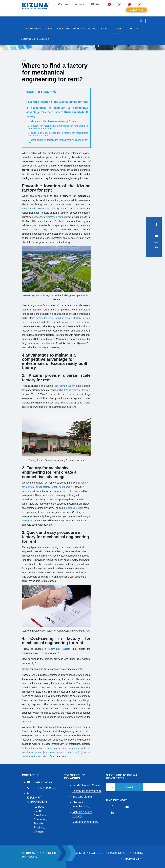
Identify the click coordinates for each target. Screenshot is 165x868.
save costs (61, 735)
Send (129, 787)
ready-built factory (81, 390)
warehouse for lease (79, 748)
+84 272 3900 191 (45, 788)
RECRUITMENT (133, 859)
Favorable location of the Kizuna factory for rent (57, 102)
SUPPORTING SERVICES (86, 29)
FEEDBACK (43, 39)
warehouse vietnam (57, 748)
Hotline (79, 4)
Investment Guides (87, 853)
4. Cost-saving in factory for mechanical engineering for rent (58, 141)
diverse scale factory (72, 322)
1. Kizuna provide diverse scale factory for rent (52, 121)
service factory (40, 217)
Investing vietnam (83, 797)
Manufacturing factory (85, 822)
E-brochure (137, 10)
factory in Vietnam (57, 217)
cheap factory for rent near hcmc (53, 487)
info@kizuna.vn (43, 782)
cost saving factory (65, 386)
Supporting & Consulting (124, 853)
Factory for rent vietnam (87, 791)
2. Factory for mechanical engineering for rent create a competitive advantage (58, 127)
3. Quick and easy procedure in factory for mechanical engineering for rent (58, 134)
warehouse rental (32, 752)
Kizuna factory (43, 305)
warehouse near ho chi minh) (62, 752)
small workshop (35, 748)
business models (74, 508)
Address (63, 4)
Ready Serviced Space (86, 785)
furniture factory (64, 318)
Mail (95, 4)
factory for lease (45, 318)
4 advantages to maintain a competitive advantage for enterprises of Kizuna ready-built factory (57, 112)
